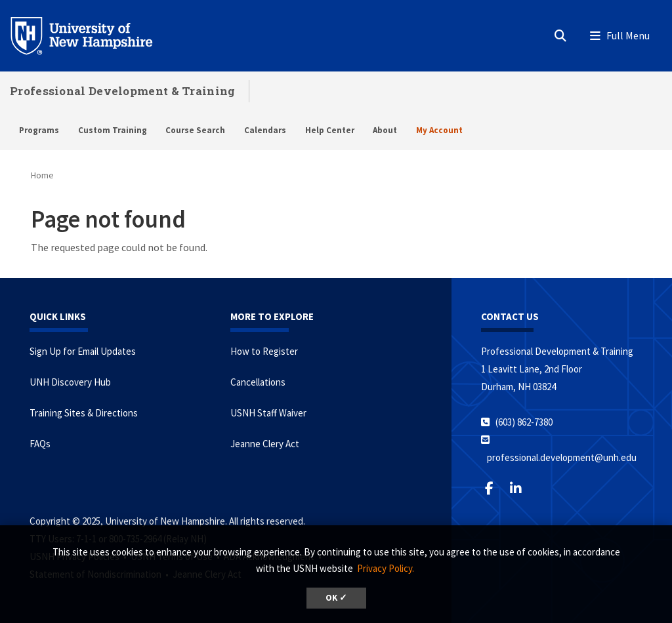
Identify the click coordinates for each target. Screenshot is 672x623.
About (385, 130)
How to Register (264, 351)
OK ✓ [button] (336, 598)
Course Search (195, 130)
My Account (439, 130)
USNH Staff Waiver (268, 413)
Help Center (330, 130)
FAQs (40, 444)
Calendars (265, 130)
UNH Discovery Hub (70, 382)
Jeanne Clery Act (265, 444)
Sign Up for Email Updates (83, 351)
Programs (39, 130)
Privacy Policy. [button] (386, 568)
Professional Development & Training (123, 91)
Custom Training (113, 130)
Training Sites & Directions (84, 413)
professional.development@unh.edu (562, 457)
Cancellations (258, 382)
